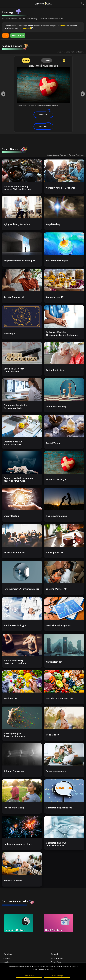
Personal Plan (18, 36)
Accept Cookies (29, 976)
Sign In (6, 962)
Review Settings (57, 976)
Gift (6, 36)
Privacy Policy (56, 962)
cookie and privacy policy (45, 969)
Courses (6, 958)
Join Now (43, 126)
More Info (43, 115)
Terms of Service (57, 958)
